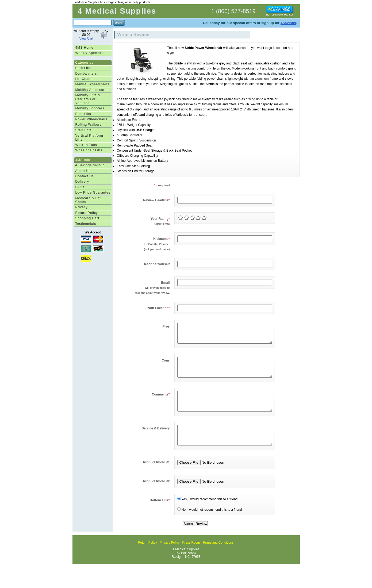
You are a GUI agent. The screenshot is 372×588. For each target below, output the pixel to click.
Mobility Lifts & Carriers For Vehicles (88, 99)
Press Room (191, 559)
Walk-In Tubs (86, 145)
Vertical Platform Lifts (89, 137)
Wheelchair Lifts (89, 150)
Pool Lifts (83, 114)
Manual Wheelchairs (92, 84)
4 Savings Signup (90, 165)
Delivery (82, 182)
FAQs (80, 187)
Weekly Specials (89, 53)
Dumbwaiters (86, 74)
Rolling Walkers (89, 125)
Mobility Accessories (93, 90)
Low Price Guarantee (93, 193)
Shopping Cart (87, 218)
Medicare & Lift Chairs (88, 200)
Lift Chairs (84, 79)
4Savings (288, 23)
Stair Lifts (84, 130)
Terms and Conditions (218, 559)
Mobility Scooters (90, 108)
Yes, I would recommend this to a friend (208, 515)
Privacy (82, 207)
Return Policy (87, 213)
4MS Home (85, 48)
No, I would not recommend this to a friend (210, 526)
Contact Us (85, 176)
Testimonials (86, 224)
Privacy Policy (170, 559)
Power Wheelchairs (91, 119)
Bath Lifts (83, 68)
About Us (83, 171)
